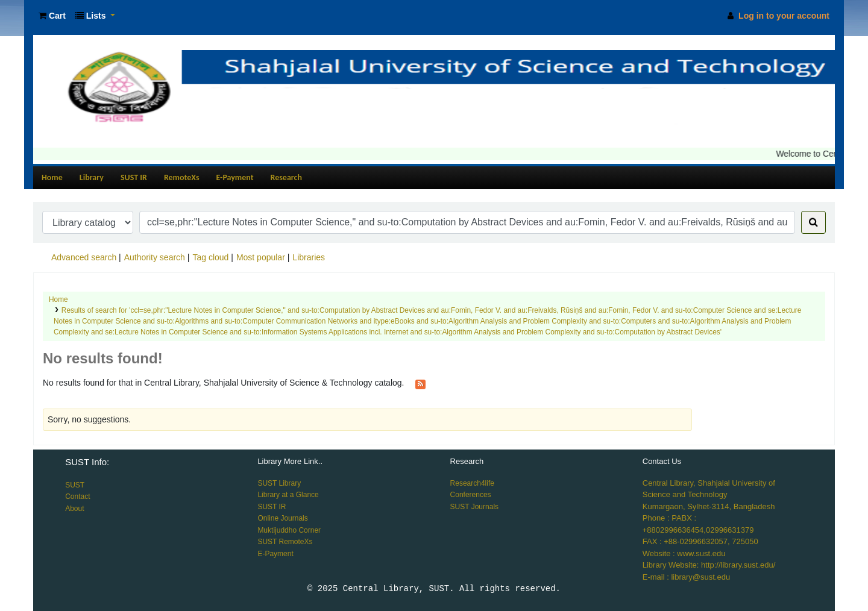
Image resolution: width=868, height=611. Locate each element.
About (74, 509)
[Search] (813, 222)
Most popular (261, 257)
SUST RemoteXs (285, 542)
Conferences (471, 495)
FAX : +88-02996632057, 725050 (700, 541)
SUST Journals (474, 507)
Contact (77, 497)
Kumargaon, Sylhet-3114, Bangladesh (709, 506)
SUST (75, 485)
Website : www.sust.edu (684, 553)
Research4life (472, 483)
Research (286, 177)
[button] (52, 16)
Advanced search (84, 257)
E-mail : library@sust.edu (686, 577)
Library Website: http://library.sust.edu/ (709, 565)
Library (92, 177)
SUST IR (134, 177)
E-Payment (235, 177)
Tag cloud (210, 257)
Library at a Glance (288, 495)
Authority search (155, 257)
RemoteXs (182, 177)
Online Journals (282, 518)
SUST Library (279, 483)
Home (52, 177)
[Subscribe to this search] (420, 383)
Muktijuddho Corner (289, 530)
